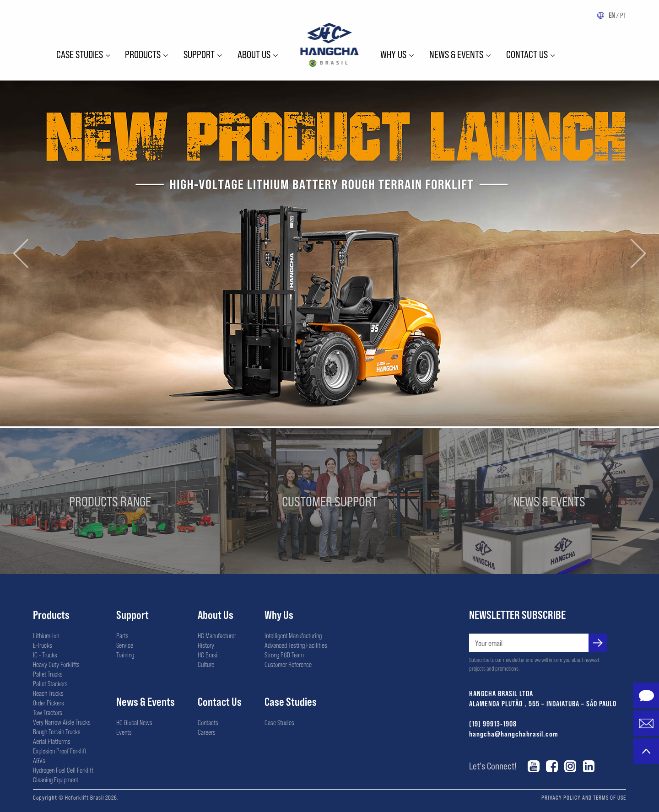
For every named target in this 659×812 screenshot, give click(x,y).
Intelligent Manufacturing (293, 635)
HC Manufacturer (217, 635)
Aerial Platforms (52, 741)
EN (612, 15)
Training (125, 655)
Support (199, 54)
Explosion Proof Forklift (60, 751)
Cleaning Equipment (56, 780)
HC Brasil (208, 655)
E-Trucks (43, 645)
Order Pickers (49, 703)
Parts (122, 635)
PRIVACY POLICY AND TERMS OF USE (584, 797)
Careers (207, 732)
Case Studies (80, 54)
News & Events (456, 54)
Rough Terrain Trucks (57, 731)
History (206, 645)
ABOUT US (254, 54)
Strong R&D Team (284, 655)
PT (623, 15)
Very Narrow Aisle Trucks (62, 722)
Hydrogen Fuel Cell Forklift (63, 770)
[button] (21, 253)
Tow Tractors (48, 712)
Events (124, 732)
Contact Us (527, 54)
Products (143, 54)
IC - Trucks (45, 655)
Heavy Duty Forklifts (56, 664)
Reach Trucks (48, 693)
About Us (216, 614)
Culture (206, 664)
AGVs (39, 760)
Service (125, 645)
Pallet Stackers (50, 683)
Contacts (208, 722)
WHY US (393, 54)
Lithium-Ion (46, 635)
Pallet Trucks (48, 674)
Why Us (279, 614)
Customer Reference (288, 664)
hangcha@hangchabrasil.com (514, 734)
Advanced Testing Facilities (296, 645)
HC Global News (134, 722)
